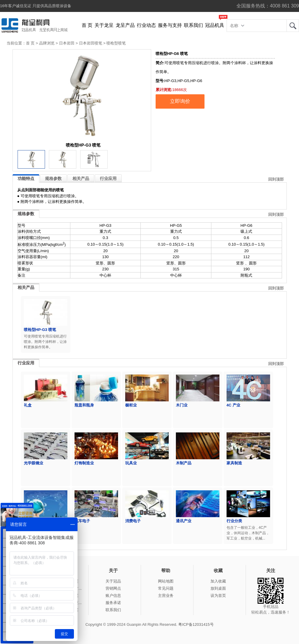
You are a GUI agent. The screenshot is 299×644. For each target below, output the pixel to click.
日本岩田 (67, 43)
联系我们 (193, 25)
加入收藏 (218, 581)
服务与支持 (170, 25)
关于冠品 (113, 581)
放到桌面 (218, 588)
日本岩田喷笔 (91, 43)
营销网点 (113, 588)
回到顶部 (276, 179)
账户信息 (113, 596)
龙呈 (293, 26)
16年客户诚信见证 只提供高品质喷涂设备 (36, 6)
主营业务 (166, 596)
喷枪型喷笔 (116, 43)
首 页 (87, 25)
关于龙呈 (104, 25)
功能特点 (26, 178)
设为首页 (218, 596)
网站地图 (166, 581)
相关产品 (81, 178)
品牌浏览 (47, 43)
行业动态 (146, 25)
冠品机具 (215, 25)
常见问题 (166, 588)
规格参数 (53, 178)
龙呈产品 (125, 25)
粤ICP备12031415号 (196, 624)
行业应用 (108, 178)
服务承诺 (113, 603)
